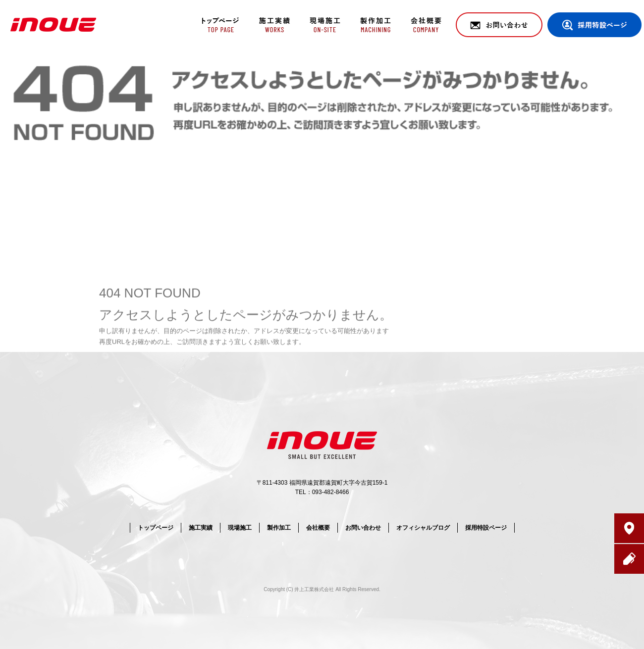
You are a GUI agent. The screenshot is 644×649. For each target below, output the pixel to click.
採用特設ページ (594, 25)
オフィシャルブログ (423, 528)
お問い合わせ (499, 25)
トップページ (219, 25)
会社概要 (427, 25)
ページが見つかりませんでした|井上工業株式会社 (564, 59)
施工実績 (271, 25)
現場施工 (323, 25)
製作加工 (375, 25)
